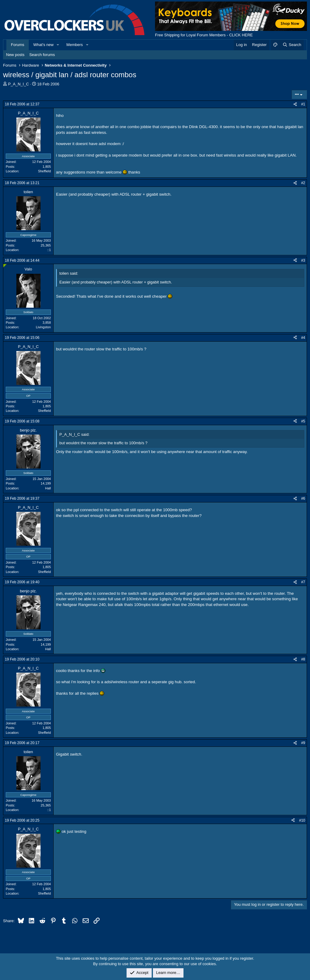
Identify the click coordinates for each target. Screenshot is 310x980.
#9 (303, 743)
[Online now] (5, 266)
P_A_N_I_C (19, 84)
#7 (303, 582)
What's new (43, 45)
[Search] (292, 45)
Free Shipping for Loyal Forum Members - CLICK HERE (204, 35)
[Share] (295, 104)
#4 (303, 338)
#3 (303, 260)
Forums (18, 45)
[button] (58, 45)
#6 (303, 498)
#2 (303, 183)
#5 (303, 421)
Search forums (42, 55)
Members (74, 45)
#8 (303, 659)
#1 (303, 104)
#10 (302, 820)
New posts (15, 55)
